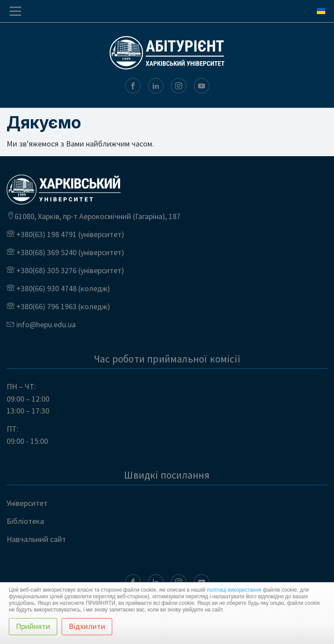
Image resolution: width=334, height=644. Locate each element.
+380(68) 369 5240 (46, 252)
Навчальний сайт (36, 539)
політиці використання (234, 590)
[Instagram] (179, 86)
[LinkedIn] (156, 86)
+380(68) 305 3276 (46, 270)
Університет (27, 503)
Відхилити (87, 626)
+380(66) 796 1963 (46, 306)
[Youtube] (202, 86)
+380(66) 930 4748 (46, 288)
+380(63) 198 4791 (46, 234)
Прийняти (33, 626)
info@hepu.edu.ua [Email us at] (45, 324)
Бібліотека (25, 521)
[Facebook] (133, 86)
